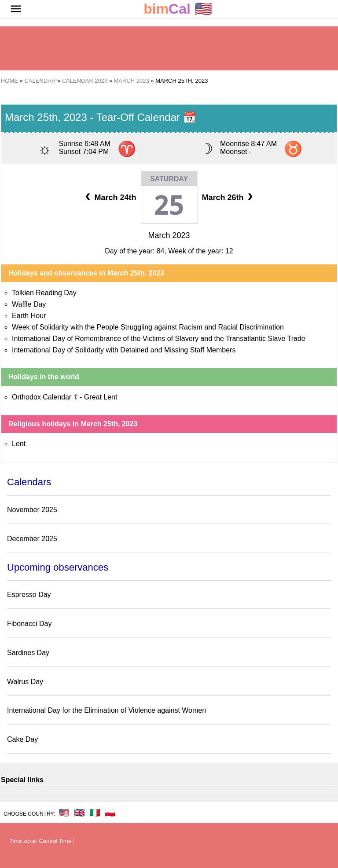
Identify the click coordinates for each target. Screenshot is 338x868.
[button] (16, 9)
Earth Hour (29, 316)
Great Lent (101, 397)
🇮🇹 (95, 813)
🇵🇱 (110, 813)
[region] (169, 48)
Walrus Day (25, 682)
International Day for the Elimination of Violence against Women (107, 710)
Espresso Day (29, 595)
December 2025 (32, 539)
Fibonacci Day (29, 624)
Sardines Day (28, 653)
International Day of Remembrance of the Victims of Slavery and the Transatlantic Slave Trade (159, 339)
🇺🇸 (178, 9)
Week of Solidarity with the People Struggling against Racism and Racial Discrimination (148, 327)
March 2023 (169, 235)
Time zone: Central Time (40, 841)
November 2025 (32, 510)
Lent (19, 444)
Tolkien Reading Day (44, 293)
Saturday (169, 179)
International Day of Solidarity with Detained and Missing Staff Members (124, 350)
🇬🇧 (79, 813)
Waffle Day (29, 304)
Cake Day (22, 739)
